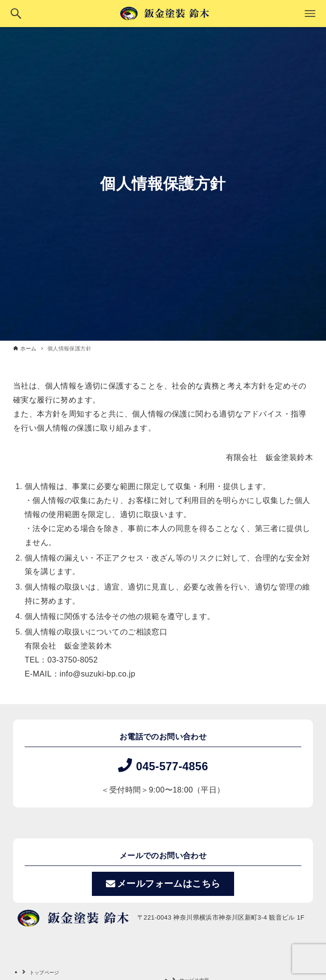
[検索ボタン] (16, 14)
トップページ (49, 972)
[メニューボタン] (310, 14)
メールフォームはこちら (163, 884)
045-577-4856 (172, 765)
